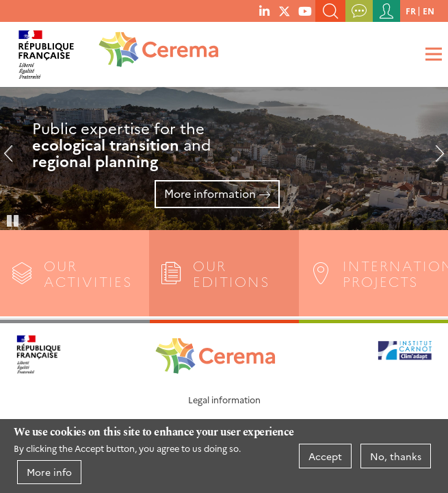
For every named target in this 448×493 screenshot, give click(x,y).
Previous (14, 159)
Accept (325, 456)
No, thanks (396, 456)
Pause (14, 220)
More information (210, 193)
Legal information (224, 400)
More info (49, 472)
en (429, 11)
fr (411, 11)
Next (434, 159)
